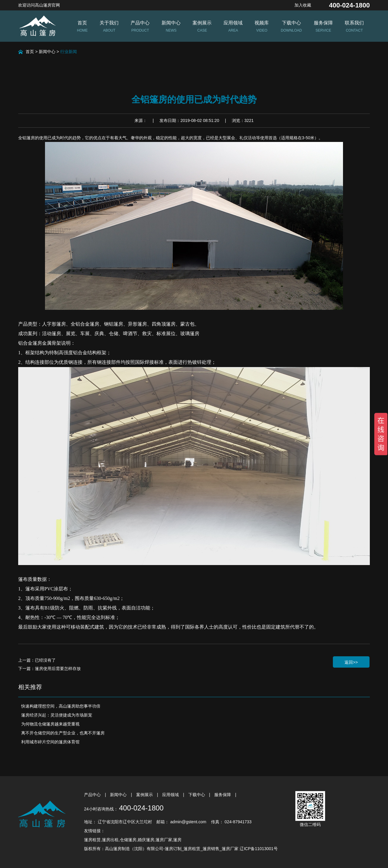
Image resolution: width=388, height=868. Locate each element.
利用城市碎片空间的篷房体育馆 (50, 742)
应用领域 (171, 795)
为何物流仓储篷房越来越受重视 (50, 724)
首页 (30, 52)
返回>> (351, 662)
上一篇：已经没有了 (37, 660)
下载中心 (197, 795)
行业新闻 (69, 52)
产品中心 (93, 795)
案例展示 (145, 795)
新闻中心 (47, 52)
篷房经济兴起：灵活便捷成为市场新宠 (57, 715)
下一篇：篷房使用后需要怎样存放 (49, 669)
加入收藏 (303, 5)
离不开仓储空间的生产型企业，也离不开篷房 (63, 733)
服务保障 (223, 795)
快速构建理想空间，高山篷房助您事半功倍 (61, 706)
